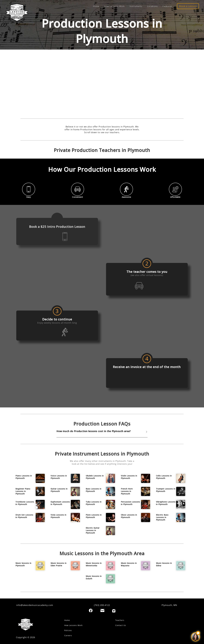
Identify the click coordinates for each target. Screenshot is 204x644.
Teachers (120, 620)
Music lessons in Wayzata (129, 564)
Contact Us (121, 625)
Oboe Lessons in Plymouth (129, 516)
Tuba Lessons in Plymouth (94, 503)
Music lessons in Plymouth (23, 564)
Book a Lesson (188, 6)
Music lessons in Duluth (94, 577)
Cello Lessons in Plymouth (164, 477)
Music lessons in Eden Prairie (59, 564)
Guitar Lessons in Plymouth (59, 490)
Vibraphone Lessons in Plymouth (166, 503)
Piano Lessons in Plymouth (24, 477)
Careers (68, 635)
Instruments (136, 6)
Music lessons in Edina (164, 564)
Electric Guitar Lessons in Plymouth (93, 530)
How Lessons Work (114, 6)
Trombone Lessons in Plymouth (25, 503)
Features (167, 6)
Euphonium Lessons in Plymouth (60, 503)
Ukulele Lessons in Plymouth (95, 477)
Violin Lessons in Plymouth (129, 477)
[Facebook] (91, 610)
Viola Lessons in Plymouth (58, 516)
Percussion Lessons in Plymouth (130, 503)
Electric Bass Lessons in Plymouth (162, 517)
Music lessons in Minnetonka (94, 564)
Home (96, 6)
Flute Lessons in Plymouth (94, 516)
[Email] (102, 610)
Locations (152, 6)
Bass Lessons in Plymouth (94, 490)
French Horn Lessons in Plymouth (127, 491)
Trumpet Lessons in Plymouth (166, 490)
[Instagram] (114, 611)
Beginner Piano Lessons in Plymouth (23, 491)
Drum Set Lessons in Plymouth (24, 516)
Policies (68, 630)
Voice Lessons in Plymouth (59, 477)
